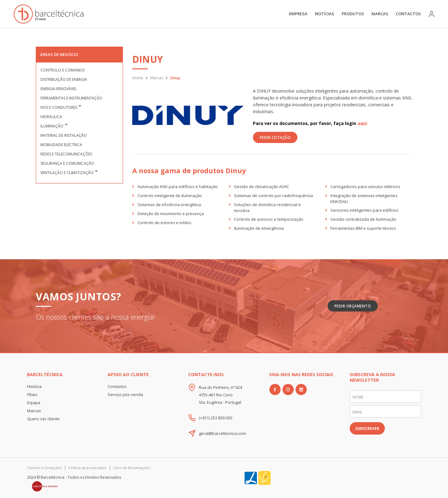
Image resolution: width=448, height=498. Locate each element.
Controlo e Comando (63, 70)
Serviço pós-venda (125, 394)
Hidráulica (51, 117)
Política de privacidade (87, 468)
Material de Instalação (64, 135)
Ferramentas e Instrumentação (71, 98)
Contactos (408, 14)
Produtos (353, 14)
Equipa (34, 403)
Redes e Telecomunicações (66, 154)
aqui (362, 123)
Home (138, 78)
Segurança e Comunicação (67, 163)
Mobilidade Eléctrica (61, 145)
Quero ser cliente (43, 419)
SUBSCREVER (367, 429)
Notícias (324, 14)
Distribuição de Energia (64, 79)
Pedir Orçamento (353, 306)
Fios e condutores (59, 107)
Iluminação (52, 126)
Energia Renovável (59, 89)
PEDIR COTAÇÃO (275, 138)
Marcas (380, 14)
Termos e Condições (44, 468)
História (34, 386)
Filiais (32, 394)
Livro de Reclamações (132, 468)
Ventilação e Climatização (67, 173)
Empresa (298, 14)
